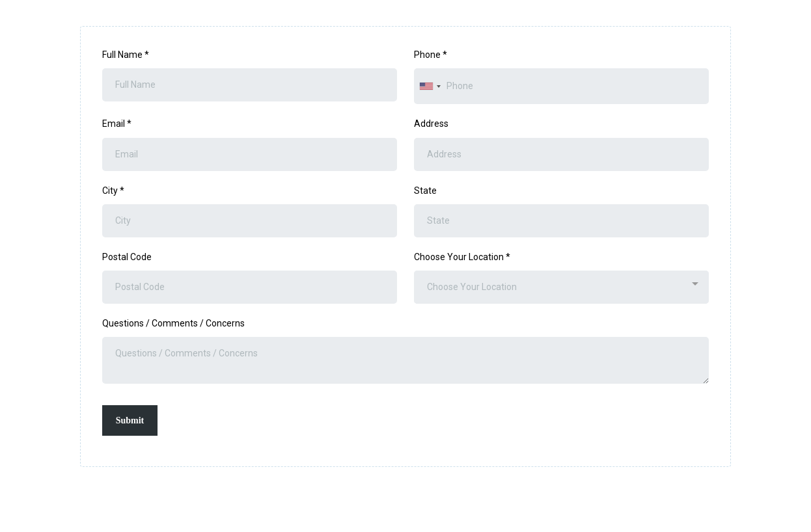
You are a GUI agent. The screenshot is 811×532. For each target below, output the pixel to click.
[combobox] (430, 86)
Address (431, 124)
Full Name (126, 55)
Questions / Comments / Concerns (173, 323)
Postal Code (127, 257)
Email (117, 124)
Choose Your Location (462, 257)
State (425, 191)
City (113, 191)
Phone (431, 55)
